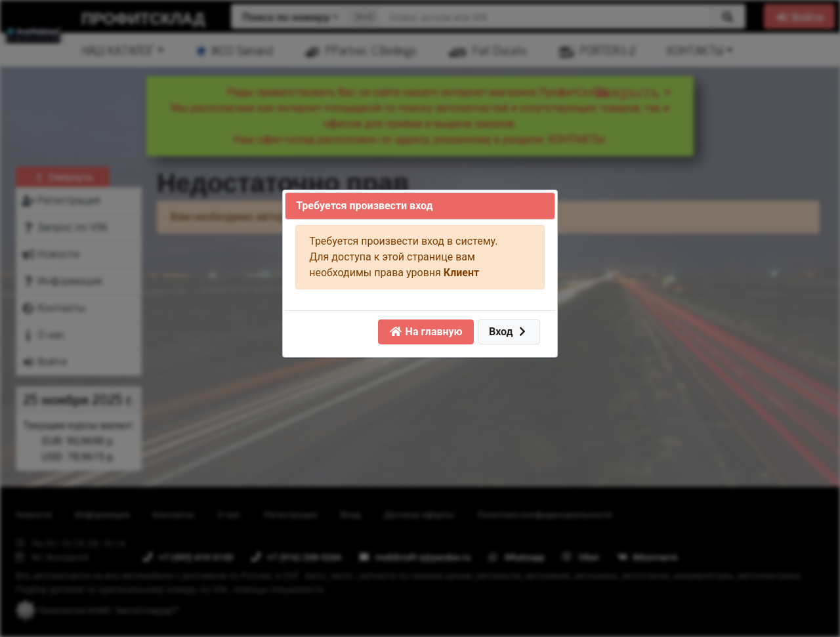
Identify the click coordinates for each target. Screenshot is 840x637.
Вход (509, 332)
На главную (426, 332)
